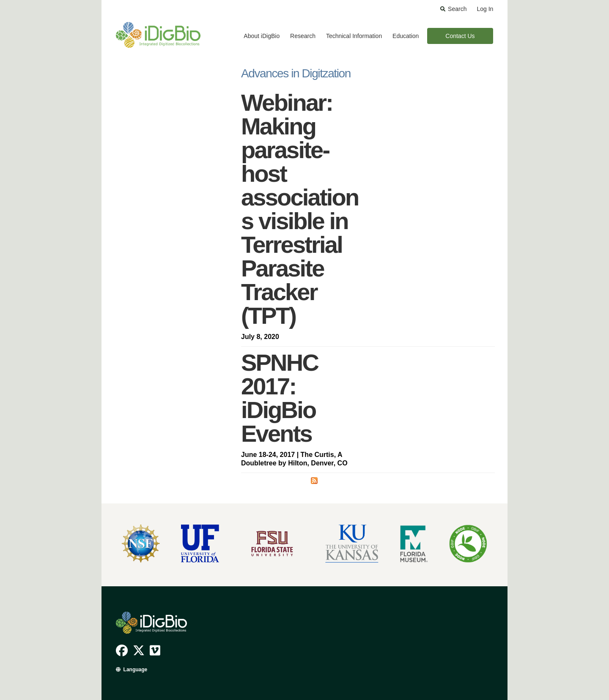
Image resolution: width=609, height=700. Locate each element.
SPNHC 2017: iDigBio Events (280, 398)
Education (406, 36)
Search (457, 9)
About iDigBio (262, 36)
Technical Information (354, 36)
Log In (485, 9)
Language (136, 670)
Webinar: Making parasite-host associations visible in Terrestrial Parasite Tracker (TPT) (300, 209)
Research (303, 36)
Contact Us (460, 36)
